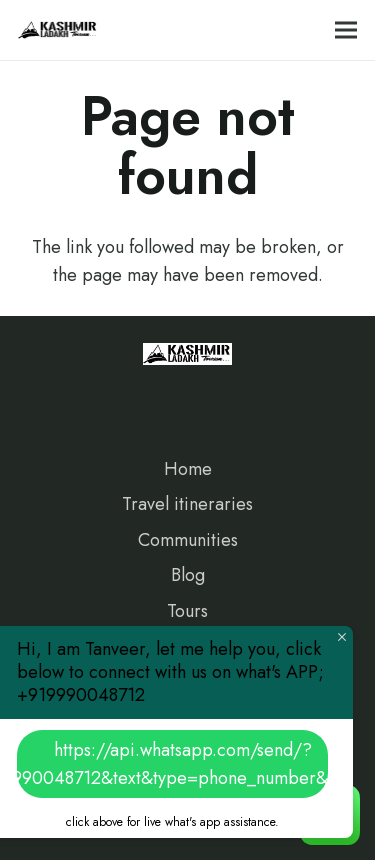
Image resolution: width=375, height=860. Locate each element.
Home (188, 469)
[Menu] (346, 30)
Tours (187, 611)
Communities (188, 540)
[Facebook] (49, 395)
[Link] (58, 30)
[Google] (139, 395)
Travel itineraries (187, 504)
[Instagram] (94, 395)
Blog (188, 575)
